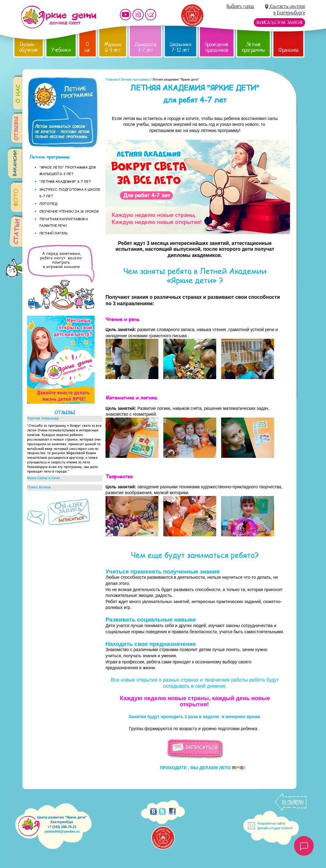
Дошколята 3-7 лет (145, 47)
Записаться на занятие (279, 22)
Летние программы (253, 47)
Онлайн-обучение (29, 47)
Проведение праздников (217, 47)
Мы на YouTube (125, 15)
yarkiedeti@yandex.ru (62, 831)
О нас (87, 47)
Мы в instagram (138, 15)
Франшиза (288, 50)
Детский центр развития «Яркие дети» (59, 17)
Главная (112, 79)
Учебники (61, 50)
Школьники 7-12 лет (181, 47)
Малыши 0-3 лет (113, 47)
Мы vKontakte (151, 15)
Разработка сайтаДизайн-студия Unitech (275, 826)
